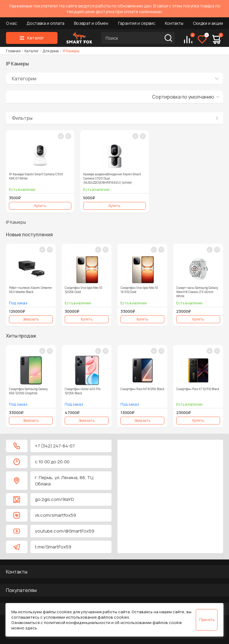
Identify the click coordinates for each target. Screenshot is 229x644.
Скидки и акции (208, 23)
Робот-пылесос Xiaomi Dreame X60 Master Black (30, 290)
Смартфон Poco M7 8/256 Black (142, 389)
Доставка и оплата (45, 23)
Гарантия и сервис (137, 23)
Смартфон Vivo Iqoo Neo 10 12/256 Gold (83, 290)
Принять (207, 620)
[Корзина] (216, 39)
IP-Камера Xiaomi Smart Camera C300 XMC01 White (36, 176)
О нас (11, 23)
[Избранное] (202, 39)
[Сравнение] (188, 39)
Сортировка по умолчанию (183, 97)
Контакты (174, 23)
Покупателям (21, 590)
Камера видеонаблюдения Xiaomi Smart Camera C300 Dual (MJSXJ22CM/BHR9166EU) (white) (112, 178)
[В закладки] (68, 136)
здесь (31, 628)
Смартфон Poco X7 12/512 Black (198, 389)
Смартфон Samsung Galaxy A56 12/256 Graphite (28, 391)
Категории (24, 79)
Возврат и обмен (91, 23)
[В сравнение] (61, 136)
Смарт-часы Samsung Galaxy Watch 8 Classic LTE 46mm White (197, 292)
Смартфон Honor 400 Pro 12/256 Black (83, 391)
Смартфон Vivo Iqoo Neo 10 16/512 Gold (139, 290)
